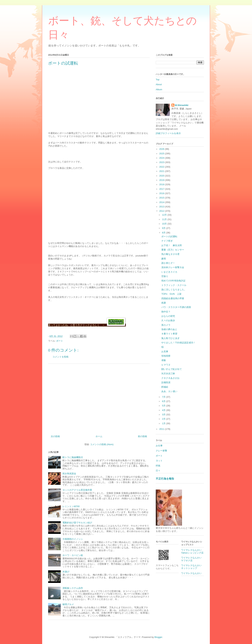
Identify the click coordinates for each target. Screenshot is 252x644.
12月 (165, 215)
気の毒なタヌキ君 (170, 254)
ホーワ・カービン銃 (73, 555)
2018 (162, 184)
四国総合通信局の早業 (173, 298)
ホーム (99, 436)
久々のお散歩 (168, 320)
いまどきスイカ (169, 272)
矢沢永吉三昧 (168, 373)
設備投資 (166, 382)
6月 (164, 401)
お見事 (165, 352)
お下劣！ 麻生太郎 (172, 245)
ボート (60, 341)
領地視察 (166, 356)
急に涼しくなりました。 (174, 290)
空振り (165, 276)
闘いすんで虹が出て (172, 369)
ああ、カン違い (169, 391)
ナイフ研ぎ (167, 241)
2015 (162, 198)
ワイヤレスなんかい (191, 573)
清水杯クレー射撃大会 (173, 267)
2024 (162, 158)
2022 (162, 167)
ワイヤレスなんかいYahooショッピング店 (192, 551)
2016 (162, 193)
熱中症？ (166, 312)
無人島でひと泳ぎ (170, 338)
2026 (162, 149)
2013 (162, 207)
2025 (162, 154)
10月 (165, 224)
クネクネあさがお (170, 378)
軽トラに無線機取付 (73, 457)
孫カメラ (166, 325)
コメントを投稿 (60, 357)
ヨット (159, 461)
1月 (164, 423)
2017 (162, 189)
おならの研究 (168, 316)
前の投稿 (142, 436)
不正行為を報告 (165, 479)
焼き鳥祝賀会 (69, 474)
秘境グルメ (68, 604)
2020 (162, 176)
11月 (165, 219)
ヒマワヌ (166, 365)
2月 (164, 419)
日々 (158, 471)
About (159, 84)
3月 (164, 415)
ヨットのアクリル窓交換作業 (77, 490)
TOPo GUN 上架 (171, 294)
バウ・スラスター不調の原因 (176, 307)
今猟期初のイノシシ (73, 539)
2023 (162, 162)
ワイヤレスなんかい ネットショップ (192, 567)
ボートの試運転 (169, 236)
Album (159, 89)
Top (158, 80)
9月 (164, 228)
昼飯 (164, 360)
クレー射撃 (161, 451)
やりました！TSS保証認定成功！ (178, 343)
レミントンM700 (71, 506)
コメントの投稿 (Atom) (102, 444)
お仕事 (159, 446)
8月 (164, 233)
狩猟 (158, 466)
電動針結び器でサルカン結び (77, 523)
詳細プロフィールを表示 (168, 133)
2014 (162, 202)
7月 (164, 397)
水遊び (66, 572)
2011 (162, 429)
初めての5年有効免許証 (173, 281)
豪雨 (164, 259)
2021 (162, 171)
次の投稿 (55, 436)
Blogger (158, 637)
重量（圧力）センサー (173, 250)
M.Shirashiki (182, 105)
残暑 (164, 303)
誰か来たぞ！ (168, 263)
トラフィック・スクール (174, 285)
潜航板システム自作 (73, 588)
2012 (162, 211)
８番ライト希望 (169, 334)
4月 (164, 410)
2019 (162, 180)
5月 (164, 406)
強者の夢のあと (169, 329)
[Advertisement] (99, 398)
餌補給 (165, 387)
